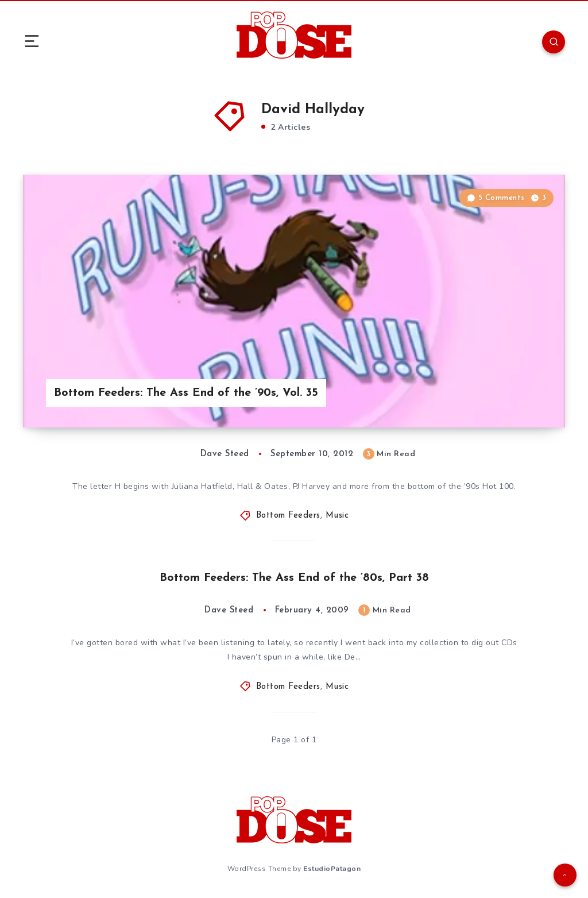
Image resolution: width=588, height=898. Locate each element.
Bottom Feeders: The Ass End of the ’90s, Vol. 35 (186, 393)
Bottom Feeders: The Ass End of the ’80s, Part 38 (294, 578)
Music (337, 516)
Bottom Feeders (288, 516)
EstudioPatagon (332, 869)
